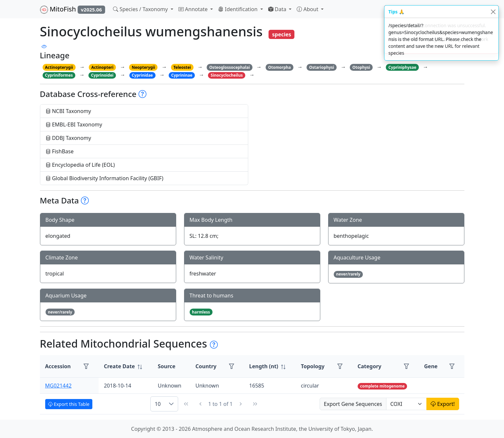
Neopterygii (143, 67)
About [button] (308, 9)
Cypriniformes (59, 75)
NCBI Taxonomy (68, 111)
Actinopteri (103, 67)
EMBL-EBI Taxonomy (74, 124)
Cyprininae (182, 75)
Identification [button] (238, 9)
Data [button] (278, 9)
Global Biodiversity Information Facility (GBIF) (104, 178)
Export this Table (69, 404)
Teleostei (182, 67)
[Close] (493, 12)
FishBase (60, 151)
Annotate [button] (194, 9)
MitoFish (73, 9)
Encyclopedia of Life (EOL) (80, 165)
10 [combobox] (158, 404)
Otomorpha (280, 67)
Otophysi (361, 67)
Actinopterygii (59, 67)
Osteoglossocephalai (230, 67)
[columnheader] (126, 366)
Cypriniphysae (402, 67)
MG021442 (58, 386)
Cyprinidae (142, 75)
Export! (443, 404)
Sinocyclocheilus (227, 75)
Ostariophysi (322, 67)
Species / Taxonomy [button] (141, 9)
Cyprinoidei (102, 75)
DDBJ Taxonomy (68, 138)
